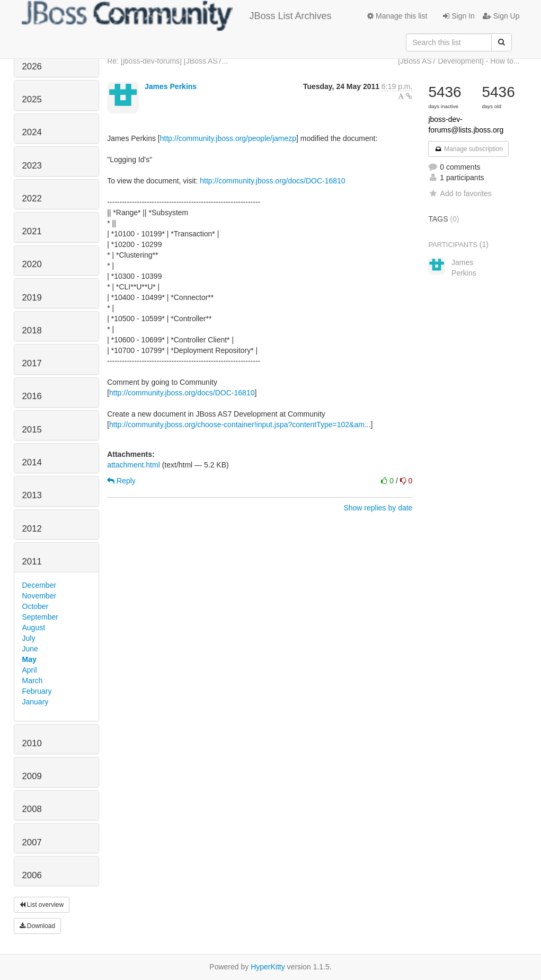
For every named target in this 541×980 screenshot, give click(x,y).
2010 (32, 743)
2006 (32, 875)
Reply (121, 481)
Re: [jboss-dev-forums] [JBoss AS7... (167, 61)
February (37, 691)
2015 (32, 430)
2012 (32, 529)
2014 (32, 462)
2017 (32, 363)
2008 (32, 809)
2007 (32, 842)
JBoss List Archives (177, 16)
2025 (32, 99)
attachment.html (134, 465)
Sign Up (501, 16)
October (36, 606)
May (29, 659)
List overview (42, 905)
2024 (32, 132)
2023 (32, 166)
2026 (32, 67)
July (29, 638)
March (33, 681)
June (30, 649)
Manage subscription (468, 149)
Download (38, 926)
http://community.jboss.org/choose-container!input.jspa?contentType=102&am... (240, 425)
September (40, 617)
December (39, 585)
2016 (32, 396)
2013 (32, 495)
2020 (32, 264)
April (30, 670)
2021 (32, 231)
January (36, 702)
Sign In (459, 16)
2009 (32, 776)
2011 (32, 562)
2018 (32, 330)
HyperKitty (268, 967)
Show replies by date (378, 508)
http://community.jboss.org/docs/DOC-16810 (272, 181)
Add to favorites (460, 193)
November (39, 596)
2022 (32, 198)
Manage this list (397, 16)
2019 (32, 298)
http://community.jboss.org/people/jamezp (228, 138)
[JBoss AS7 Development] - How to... (459, 61)
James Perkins (171, 86)
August (34, 628)
